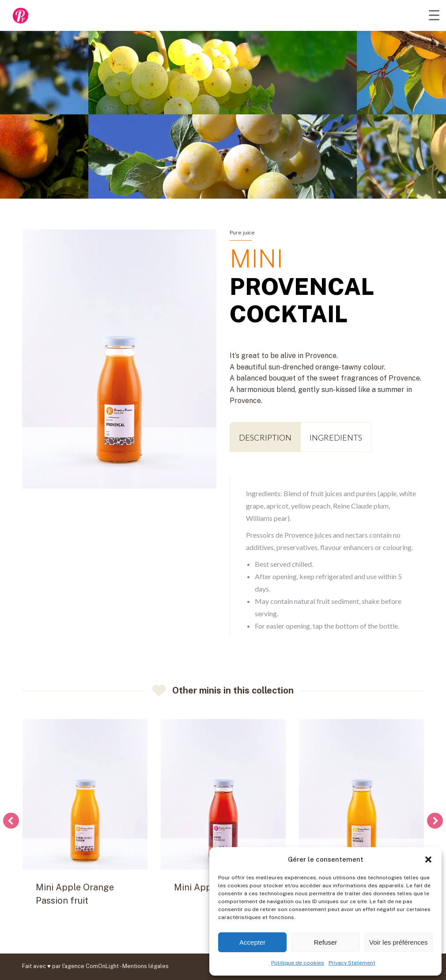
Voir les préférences (399, 942)
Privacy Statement (352, 963)
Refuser (326, 942)
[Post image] (85, 794)
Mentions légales (146, 966)
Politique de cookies (298, 963)
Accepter (252, 942)
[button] (428, 859)
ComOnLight (102, 966)
